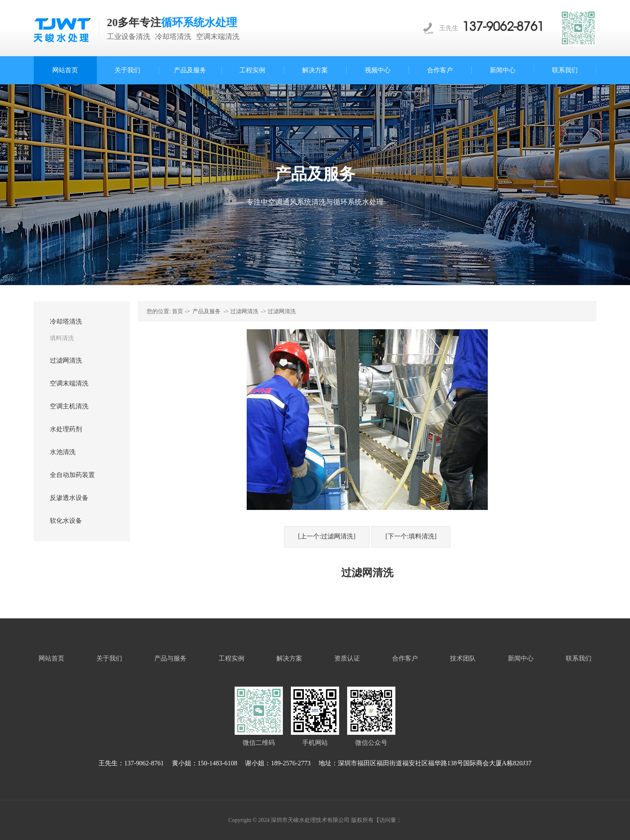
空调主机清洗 (69, 406)
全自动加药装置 (72, 475)
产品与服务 (170, 658)
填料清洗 (62, 338)
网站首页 (51, 658)
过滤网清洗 (66, 360)
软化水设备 (66, 521)
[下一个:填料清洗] (411, 536)
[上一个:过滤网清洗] (327, 536)
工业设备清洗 (129, 37)
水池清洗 (63, 452)
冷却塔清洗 (173, 37)
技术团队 (463, 658)
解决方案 (289, 658)
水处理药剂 (66, 429)
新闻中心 (521, 658)
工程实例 (231, 658)
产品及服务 (207, 311)
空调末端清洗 (218, 37)
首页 (178, 311)
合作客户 (405, 658)
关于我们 (109, 658)
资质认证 (347, 658)
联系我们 (579, 658)
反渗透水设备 (69, 498)
